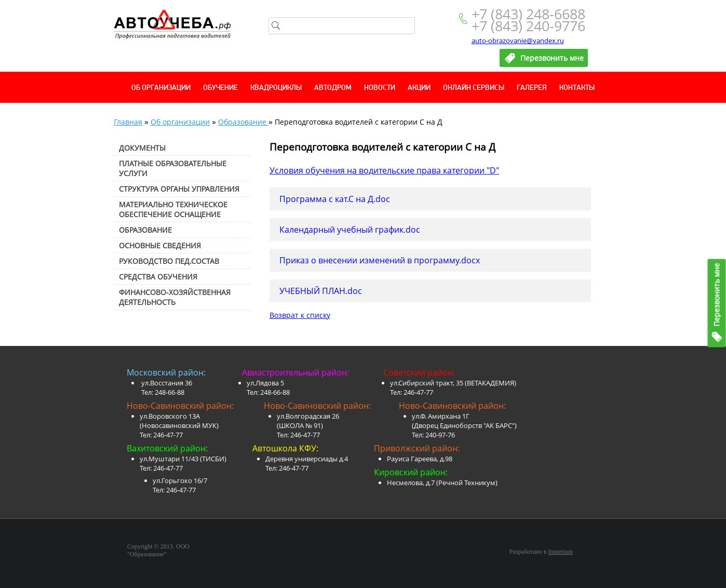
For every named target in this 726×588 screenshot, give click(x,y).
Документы (142, 148)
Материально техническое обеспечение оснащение (173, 209)
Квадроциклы (276, 88)
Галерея (532, 88)
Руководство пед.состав (169, 261)
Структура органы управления (179, 189)
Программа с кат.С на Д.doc (335, 199)
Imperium (561, 552)
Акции (419, 88)
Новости (380, 88)
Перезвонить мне (717, 295)
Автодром (333, 88)
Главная (128, 122)
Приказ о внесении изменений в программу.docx (380, 260)
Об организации (161, 88)
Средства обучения (158, 277)
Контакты (577, 88)
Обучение (220, 88)
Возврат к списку (300, 315)
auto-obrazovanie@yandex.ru (518, 41)
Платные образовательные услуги (173, 168)
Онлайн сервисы (474, 88)
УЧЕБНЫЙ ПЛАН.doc (321, 291)
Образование (243, 122)
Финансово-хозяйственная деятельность (175, 297)
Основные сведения (160, 245)
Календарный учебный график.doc (350, 230)
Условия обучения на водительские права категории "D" (384, 170)
